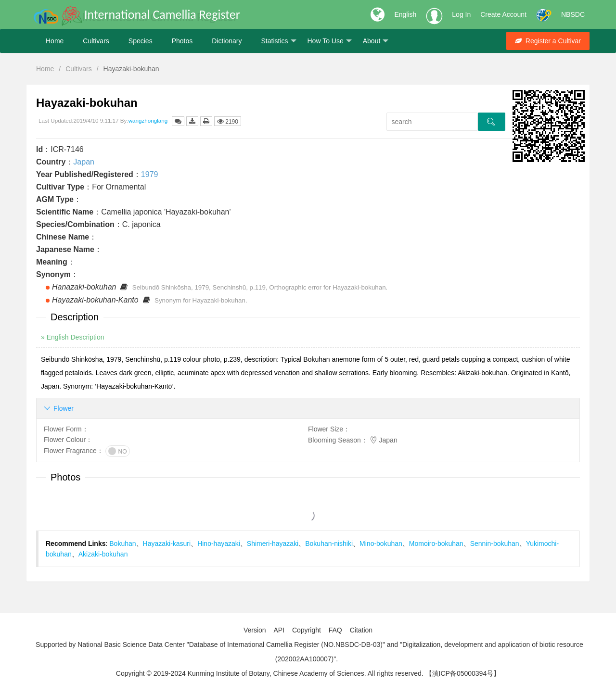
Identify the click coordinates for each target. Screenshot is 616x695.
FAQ (335, 630)
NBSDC (573, 14)
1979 (150, 174)
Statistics (278, 41)
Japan (84, 162)
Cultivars (96, 41)
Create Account (503, 14)
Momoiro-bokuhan (436, 543)
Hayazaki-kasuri (167, 543)
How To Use (330, 41)
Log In (461, 14)
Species (141, 41)
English (405, 14)
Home (55, 41)
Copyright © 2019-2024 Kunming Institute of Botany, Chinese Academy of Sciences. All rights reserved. (270, 673)
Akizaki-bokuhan (103, 554)
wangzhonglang (148, 120)
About (376, 41)
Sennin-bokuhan (495, 543)
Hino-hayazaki (219, 543)
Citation (361, 630)
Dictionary (227, 41)
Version (255, 630)
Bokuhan (122, 543)
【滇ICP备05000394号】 (463, 673)
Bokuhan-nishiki (329, 543)
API (279, 630)
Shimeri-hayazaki (273, 543)
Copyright (307, 630)
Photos (182, 41)
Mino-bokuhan (381, 543)
